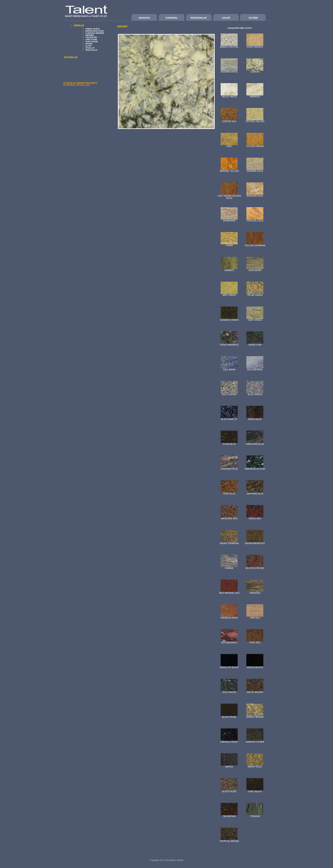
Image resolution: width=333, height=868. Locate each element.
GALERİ (226, 18)
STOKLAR (90, 48)
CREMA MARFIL (93, 29)
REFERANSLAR (199, 18)
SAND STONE (92, 42)
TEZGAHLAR (91, 50)
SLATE (88, 46)
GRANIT (89, 44)
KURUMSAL (172, 18)
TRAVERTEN (91, 37)
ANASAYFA (144, 18)
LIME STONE (91, 39)
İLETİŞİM (253, 18)
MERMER (90, 35)
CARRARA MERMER (95, 33)
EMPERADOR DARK (95, 31)
